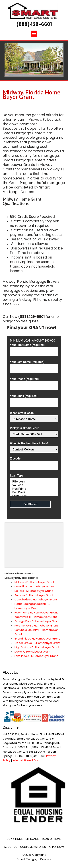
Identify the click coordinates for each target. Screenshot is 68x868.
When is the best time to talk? (34, 446)
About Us (11, 847)
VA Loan (34, 485)
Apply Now (56, 847)
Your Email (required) (34, 399)
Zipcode (34, 462)
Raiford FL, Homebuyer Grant (34, 591)
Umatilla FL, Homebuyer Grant (34, 586)
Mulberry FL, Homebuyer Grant (34, 582)
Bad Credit (34, 492)
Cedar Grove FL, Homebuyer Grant (38, 643)
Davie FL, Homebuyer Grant (33, 652)
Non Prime (34, 489)
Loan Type (34, 486)
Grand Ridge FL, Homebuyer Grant (37, 639)
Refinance (32, 839)
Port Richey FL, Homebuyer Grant (36, 625)
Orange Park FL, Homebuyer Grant (37, 621)
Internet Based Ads (26, 760)
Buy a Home (15, 839)
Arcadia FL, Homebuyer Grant (34, 595)
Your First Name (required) (34, 348)
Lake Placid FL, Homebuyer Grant (36, 656)
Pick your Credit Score (34, 431)
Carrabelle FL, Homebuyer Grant (36, 599)
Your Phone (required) (34, 382)
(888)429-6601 (34, 24)
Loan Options (52, 839)
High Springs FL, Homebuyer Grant (37, 647)
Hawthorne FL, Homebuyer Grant (36, 612)
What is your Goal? (34, 416)
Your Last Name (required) (34, 365)
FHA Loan (34, 482)
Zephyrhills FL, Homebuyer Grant (36, 617)
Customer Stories (33, 847)
